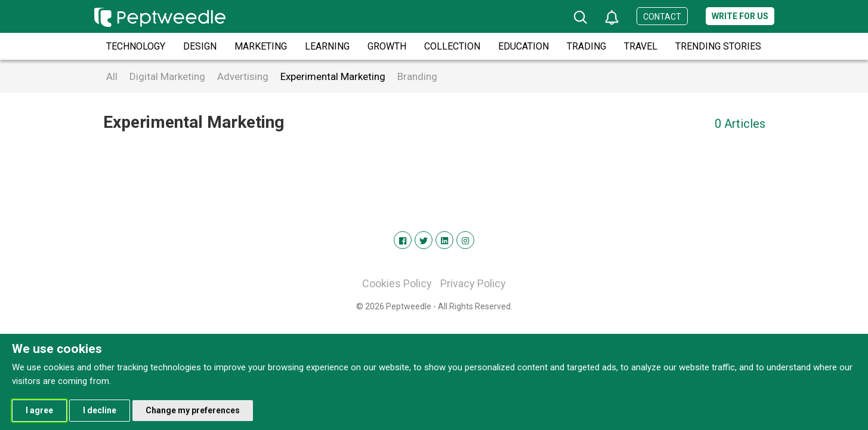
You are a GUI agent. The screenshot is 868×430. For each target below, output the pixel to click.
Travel (641, 46)
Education (523, 46)
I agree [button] (39, 410)
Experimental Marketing (333, 76)
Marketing (261, 46)
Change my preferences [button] (193, 410)
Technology (136, 46)
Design (200, 46)
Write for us (740, 16)
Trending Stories (718, 46)
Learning (327, 46)
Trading (586, 46)
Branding (417, 76)
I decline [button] (100, 410)
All (112, 76)
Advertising (243, 76)
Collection (452, 46)
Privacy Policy (473, 283)
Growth (387, 46)
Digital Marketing (167, 76)
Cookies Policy (397, 283)
